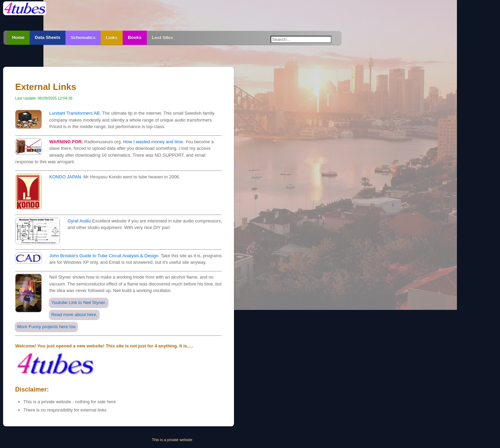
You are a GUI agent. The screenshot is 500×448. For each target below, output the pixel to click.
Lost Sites (163, 37)
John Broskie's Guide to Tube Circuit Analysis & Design (104, 256)
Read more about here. (74, 315)
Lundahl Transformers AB (74, 113)
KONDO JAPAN (65, 177)
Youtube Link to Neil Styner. (79, 303)
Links (112, 37)
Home (18, 37)
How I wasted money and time (152, 142)
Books (135, 37)
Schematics (83, 37)
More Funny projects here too (46, 327)
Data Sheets (48, 37)
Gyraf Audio (79, 221)
